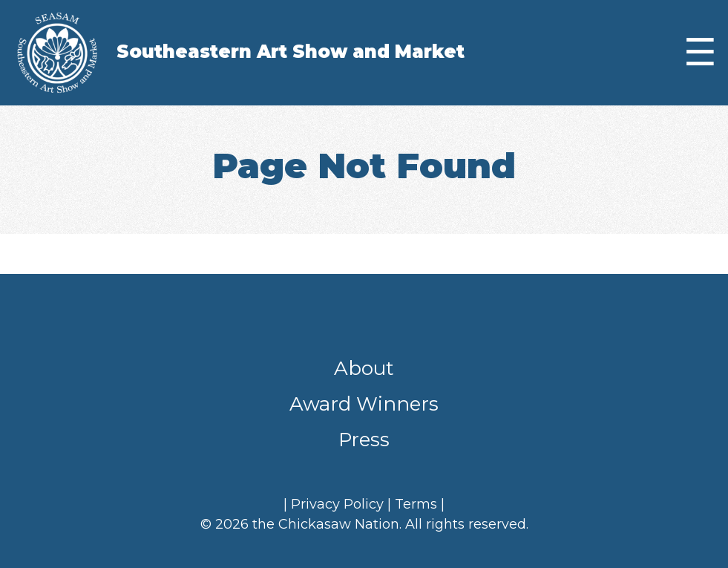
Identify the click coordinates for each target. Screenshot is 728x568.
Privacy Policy (337, 504)
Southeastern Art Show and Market (291, 52)
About (364, 368)
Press (364, 440)
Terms (416, 504)
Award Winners (364, 404)
